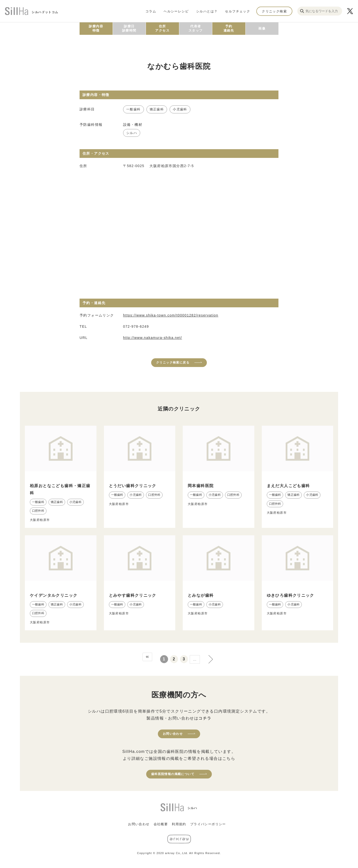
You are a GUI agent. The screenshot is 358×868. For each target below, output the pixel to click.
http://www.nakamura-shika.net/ (153, 338)
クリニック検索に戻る (173, 363)
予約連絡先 (229, 28)
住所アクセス (162, 28)
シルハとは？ (207, 11)
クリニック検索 (274, 11)
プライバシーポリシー (208, 824)
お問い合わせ (173, 734)
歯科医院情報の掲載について (173, 774)
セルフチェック (238, 11)
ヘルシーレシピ (176, 11)
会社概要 (161, 824)
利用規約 (179, 824)
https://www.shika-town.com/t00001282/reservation (171, 315)
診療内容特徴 (96, 28)
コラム (151, 11)
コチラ (205, 718)
